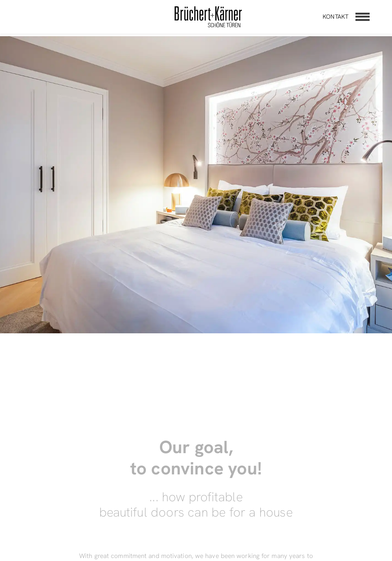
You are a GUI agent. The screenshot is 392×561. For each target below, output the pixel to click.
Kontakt (335, 17)
